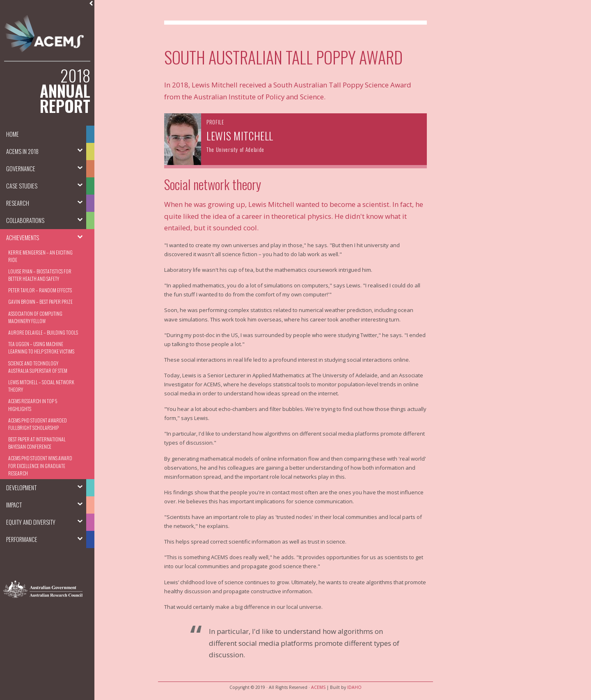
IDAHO (354, 687)
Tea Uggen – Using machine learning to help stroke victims (41, 348)
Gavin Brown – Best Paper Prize (40, 302)
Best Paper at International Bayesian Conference (37, 443)
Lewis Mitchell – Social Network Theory (41, 386)
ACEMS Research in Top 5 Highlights (33, 405)
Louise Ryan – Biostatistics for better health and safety (40, 275)
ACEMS (318, 687)
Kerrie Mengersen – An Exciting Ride (40, 256)
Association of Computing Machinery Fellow (35, 317)
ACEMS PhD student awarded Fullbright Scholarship (38, 424)
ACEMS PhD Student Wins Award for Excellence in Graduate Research (40, 465)
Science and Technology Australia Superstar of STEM (38, 367)
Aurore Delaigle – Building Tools (43, 332)
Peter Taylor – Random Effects (40, 290)
